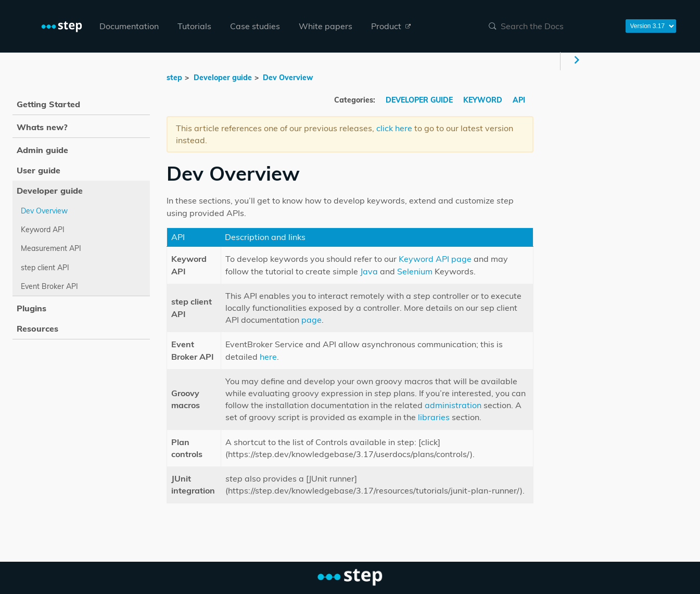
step (174, 78)
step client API (45, 268)
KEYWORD (484, 100)
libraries (434, 417)
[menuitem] (129, 26)
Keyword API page (435, 259)
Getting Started (48, 104)
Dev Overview (288, 78)
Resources (37, 328)
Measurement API (51, 248)
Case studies (255, 26)
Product (391, 26)
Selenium (415, 271)
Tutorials (194, 26)
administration (453, 405)
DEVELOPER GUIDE (420, 100)
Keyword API (43, 230)
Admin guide (42, 150)
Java (369, 271)
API (519, 100)
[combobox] (551, 26)
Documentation (129, 26)
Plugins (31, 308)
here (268, 357)
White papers (326, 26)
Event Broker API (49, 286)
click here (394, 128)
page (311, 320)
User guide (39, 170)
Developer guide (223, 78)
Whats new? (42, 127)
